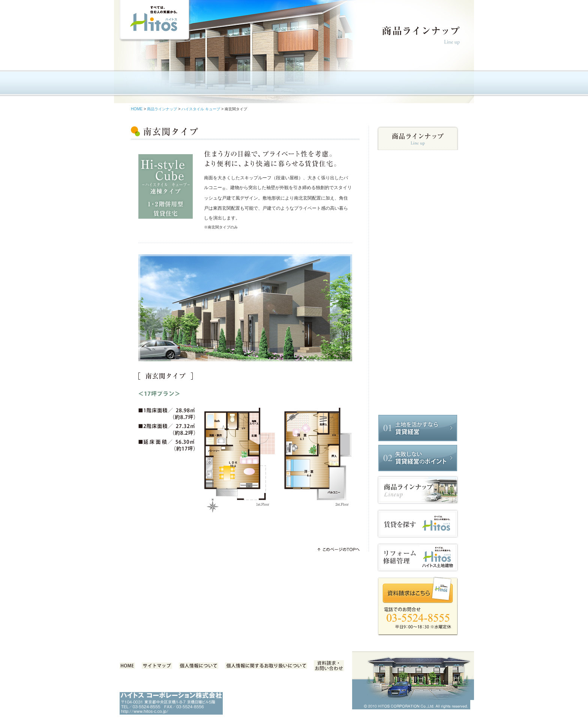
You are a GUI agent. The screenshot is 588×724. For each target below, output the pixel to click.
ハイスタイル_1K (418, 396)
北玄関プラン (418, 236)
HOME (145, 85)
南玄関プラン (418, 226)
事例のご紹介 (394, 85)
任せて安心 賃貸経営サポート (344, 85)
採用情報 (443, 85)
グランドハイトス (418, 355)
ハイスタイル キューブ (201, 109)
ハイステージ (418, 321)
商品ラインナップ (294, 85)
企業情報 (194, 85)
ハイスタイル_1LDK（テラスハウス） (418, 292)
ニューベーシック (418, 169)
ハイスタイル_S (418, 184)
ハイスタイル (418, 199)
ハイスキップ (418, 264)
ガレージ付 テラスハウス (418, 249)
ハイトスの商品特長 (244, 85)
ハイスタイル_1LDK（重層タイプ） (418, 381)
